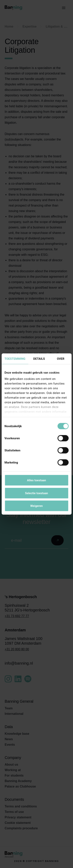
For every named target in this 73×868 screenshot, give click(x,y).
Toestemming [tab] (15, 359)
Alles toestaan (36, 480)
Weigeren (36, 506)
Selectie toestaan (36, 493)
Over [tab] (61, 359)
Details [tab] (39, 359)
